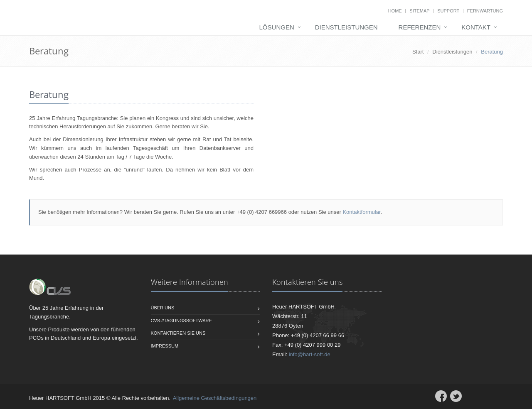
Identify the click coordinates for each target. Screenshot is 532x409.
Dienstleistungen (346, 27)
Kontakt (476, 27)
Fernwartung (485, 11)
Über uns (163, 308)
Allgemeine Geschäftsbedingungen (215, 398)
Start (418, 52)
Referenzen (420, 27)
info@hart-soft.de (310, 354)
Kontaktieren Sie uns (178, 333)
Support (448, 11)
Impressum (165, 346)
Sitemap (419, 11)
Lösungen (277, 27)
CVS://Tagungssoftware (181, 321)
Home (395, 11)
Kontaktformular (361, 212)
